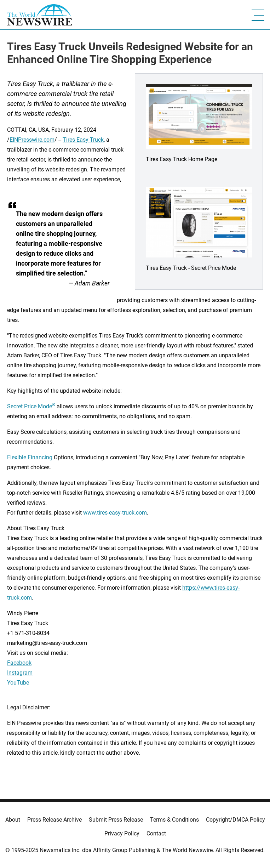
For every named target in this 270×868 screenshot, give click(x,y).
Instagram (20, 673)
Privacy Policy (122, 833)
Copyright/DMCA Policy (235, 820)
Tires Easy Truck (83, 140)
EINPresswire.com (32, 140)
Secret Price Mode (31, 406)
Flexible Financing (30, 457)
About (13, 820)
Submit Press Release (116, 820)
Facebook (19, 663)
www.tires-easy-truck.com (115, 513)
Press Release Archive (54, 820)
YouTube (18, 683)
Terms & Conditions (174, 820)
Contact (156, 833)
